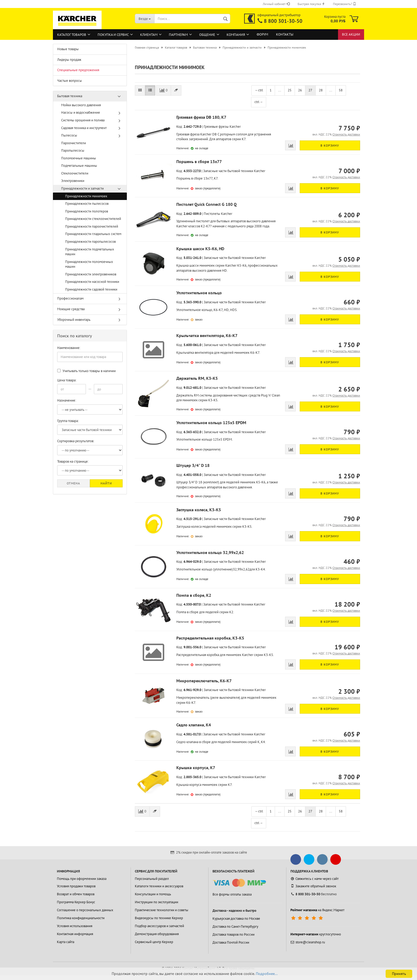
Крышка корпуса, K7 (196, 768)
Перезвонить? (345, 4)
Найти (106, 483)
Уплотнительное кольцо (199, 293)
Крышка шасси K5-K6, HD (200, 249)
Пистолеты (212, 214)
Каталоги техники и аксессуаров (159, 886)
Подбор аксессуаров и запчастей (159, 926)
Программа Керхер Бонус (76, 902)
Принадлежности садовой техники (91, 289)
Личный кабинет (276, 4)
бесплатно (314, 894)
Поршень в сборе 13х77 (199, 161)
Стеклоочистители (75, 173)
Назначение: (67, 400)
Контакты (285, 34)
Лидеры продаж (69, 60)
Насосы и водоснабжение (81, 112)
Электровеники (73, 181)
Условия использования (75, 926)
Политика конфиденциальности (81, 918)
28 (321, 90)
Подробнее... (267, 974)
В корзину (330, 145)
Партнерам (178, 35)
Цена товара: (67, 380)
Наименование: (69, 348)
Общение (207, 35)
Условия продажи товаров (76, 886)
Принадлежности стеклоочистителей (93, 219)
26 (300, 90)
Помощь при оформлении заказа (82, 879)
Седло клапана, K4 (194, 725)
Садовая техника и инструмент (84, 128)
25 (290, 90)
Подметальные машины (79, 166)
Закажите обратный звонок (313, 886)
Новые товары (68, 49)
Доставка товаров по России (233, 934)
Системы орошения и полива (83, 120)
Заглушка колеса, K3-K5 (199, 510)
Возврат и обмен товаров (76, 894)
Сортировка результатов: (76, 441)
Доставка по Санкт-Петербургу (235, 926)
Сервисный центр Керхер (154, 942)
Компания (236, 35)
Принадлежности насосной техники (92, 282)
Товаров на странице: (73, 461)
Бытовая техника (70, 96)
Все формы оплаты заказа (232, 894)
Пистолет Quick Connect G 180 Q (207, 204)
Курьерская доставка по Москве (236, 919)
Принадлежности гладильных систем (93, 234)
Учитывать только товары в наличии (86, 371)
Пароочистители (74, 143)
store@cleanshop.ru (308, 942)
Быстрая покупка (311, 4)
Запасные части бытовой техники (228, 171)
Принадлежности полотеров (87, 211)
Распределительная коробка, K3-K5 (210, 638)
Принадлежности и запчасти (82, 188)
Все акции (351, 34)
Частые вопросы (70, 81)
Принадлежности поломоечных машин (89, 264)
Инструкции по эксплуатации (157, 902)
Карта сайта (66, 942)
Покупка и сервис (113, 35)
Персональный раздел (152, 879)
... (280, 90)
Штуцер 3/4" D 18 (193, 465)
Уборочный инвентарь (74, 320)
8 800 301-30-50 (283, 21)
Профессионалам (70, 298)
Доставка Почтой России (231, 942)
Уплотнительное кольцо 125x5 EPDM (211, 423)
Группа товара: (68, 421)
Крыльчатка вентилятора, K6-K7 (207, 335)
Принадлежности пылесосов (87, 204)
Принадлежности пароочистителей (92, 226)
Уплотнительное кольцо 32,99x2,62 (210, 552)
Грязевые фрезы (216, 127)
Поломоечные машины (79, 158)
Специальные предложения (78, 70)
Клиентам (149, 35)
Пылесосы (69, 135)
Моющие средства (71, 309)
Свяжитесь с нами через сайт (314, 879)
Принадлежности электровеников (91, 274)
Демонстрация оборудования (157, 934)
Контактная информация (75, 934)
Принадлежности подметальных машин (90, 252)
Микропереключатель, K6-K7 (204, 681)
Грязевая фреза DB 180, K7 (201, 117)
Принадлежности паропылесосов (90, 242)
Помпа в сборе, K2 (194, 595)
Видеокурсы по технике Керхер (159, 918)
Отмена (73, 483)
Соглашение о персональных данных (85, 910)
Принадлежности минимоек (86, 196)
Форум (262, 34)
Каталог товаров (72, 35)
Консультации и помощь (153, 894)
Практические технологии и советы (162, 910)
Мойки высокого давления (81, 105)
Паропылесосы (73, 150)
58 (341, 90)
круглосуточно (316, 934)
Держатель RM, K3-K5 (197, 378)
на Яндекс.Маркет (317, 910)
